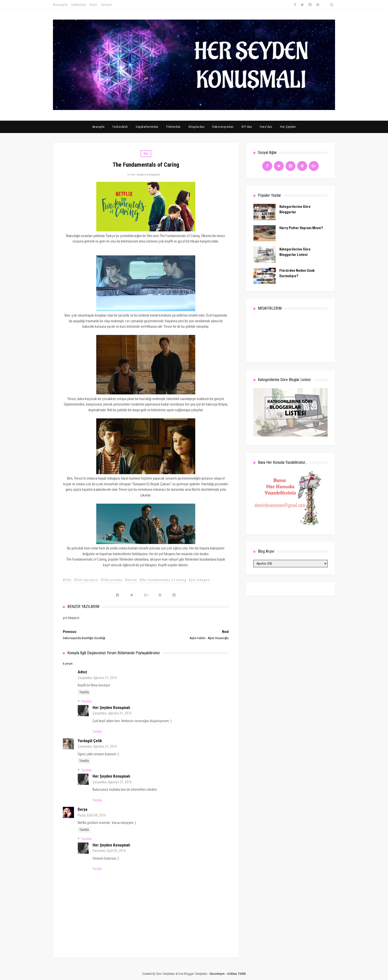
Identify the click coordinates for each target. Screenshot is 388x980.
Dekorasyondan (223, 127)
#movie (131, 580)
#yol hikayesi (200, 580)
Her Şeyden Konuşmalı (111, 708)
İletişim (107, 5)
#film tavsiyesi (86, 580)
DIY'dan (247, 127)
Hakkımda (79, 5)
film (146, 154)
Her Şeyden (288, 127)
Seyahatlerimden (147, 127)
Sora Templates (166, 974)
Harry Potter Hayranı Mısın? (301, 228)
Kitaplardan (197, 127)
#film (67, 580)
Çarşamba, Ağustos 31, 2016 (97, 678)
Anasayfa (60, 5)
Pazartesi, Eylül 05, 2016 (109, 851)
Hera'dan (266, 127)
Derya (83, 809)
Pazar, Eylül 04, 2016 (92, 815)
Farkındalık (120, 127)
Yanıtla (84, 692)
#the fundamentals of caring (163, 580)
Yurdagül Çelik (90, 741)
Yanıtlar (86, 701)
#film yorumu (112, 580)
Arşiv (93, 5)
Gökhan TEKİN (236, 974)
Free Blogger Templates (193, 974)
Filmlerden (173, 127)
